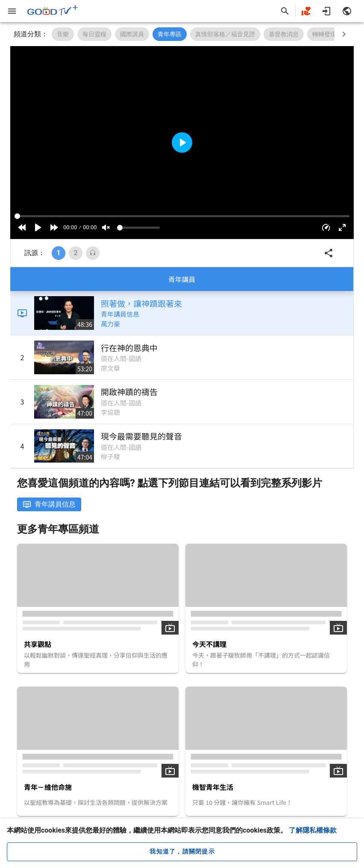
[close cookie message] (182, 852)
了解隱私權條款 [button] (313, 830)
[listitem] (182, 313)
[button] (326, 227)
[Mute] (106, 227)
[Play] (38, 227)
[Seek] (182, 216)
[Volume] (138, 228)
